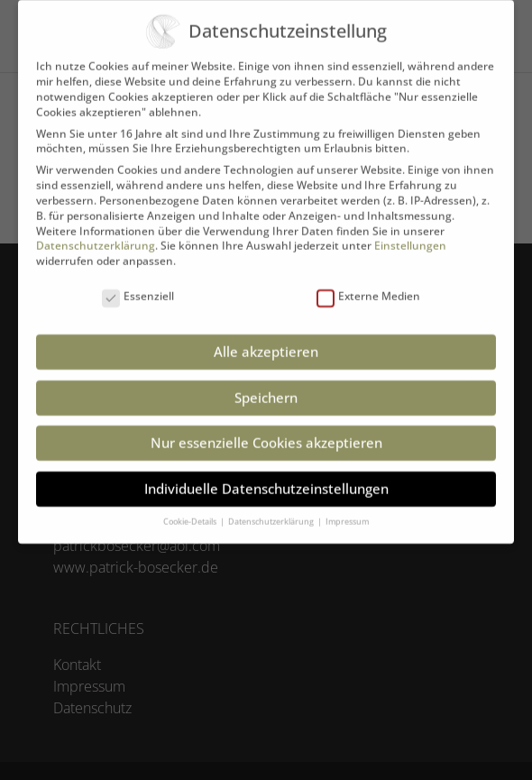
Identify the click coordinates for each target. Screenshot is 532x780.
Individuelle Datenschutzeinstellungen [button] (266, 475)
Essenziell (138, 284)
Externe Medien (368, 284)
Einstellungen (410, 233)
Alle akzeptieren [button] (266, 339)
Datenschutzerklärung (96, 233)
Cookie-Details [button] (191, 508)
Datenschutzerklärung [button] (272, 508)
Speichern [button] (266, 384)
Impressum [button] (347, 508)
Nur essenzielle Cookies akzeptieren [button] (266, 430)
